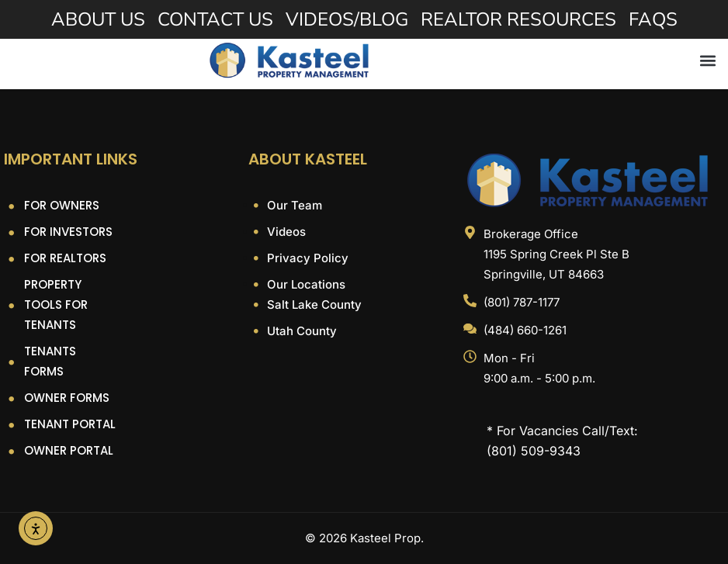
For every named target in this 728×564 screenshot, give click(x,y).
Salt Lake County (313, 304)
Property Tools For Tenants (56, 304)
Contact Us (215, 19)
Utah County (300, 331)
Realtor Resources (518, 19)
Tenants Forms (50, 361)
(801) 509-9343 (534, 451)
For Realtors (65, 258)
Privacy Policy (306, 258)
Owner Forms (67, 398)
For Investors (68, 232)
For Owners (62, 205)
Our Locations (305, 284)
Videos (285, 232)
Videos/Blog (347, 19)
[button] (707, 60)
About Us (98, 19)
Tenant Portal (70, 424)
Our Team (293, 205)
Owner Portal (69, 450)
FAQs (653, 19)
